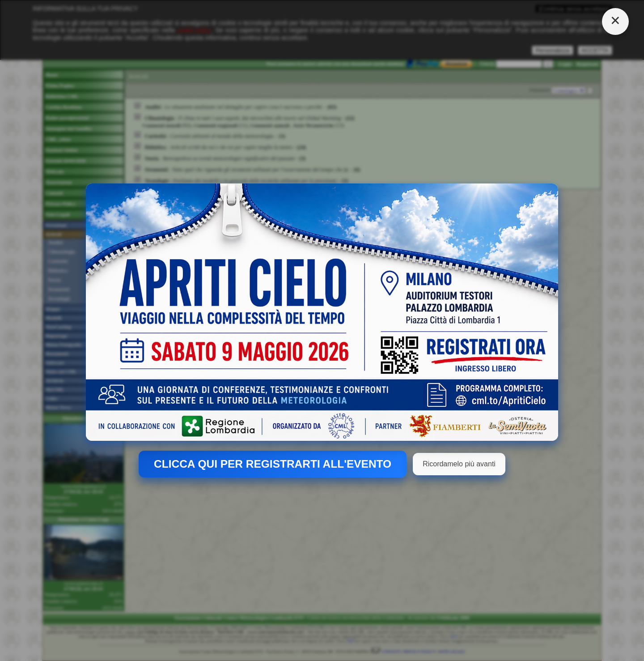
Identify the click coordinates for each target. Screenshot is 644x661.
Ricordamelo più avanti (459, 464)
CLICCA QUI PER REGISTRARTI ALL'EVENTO (273, 464)
